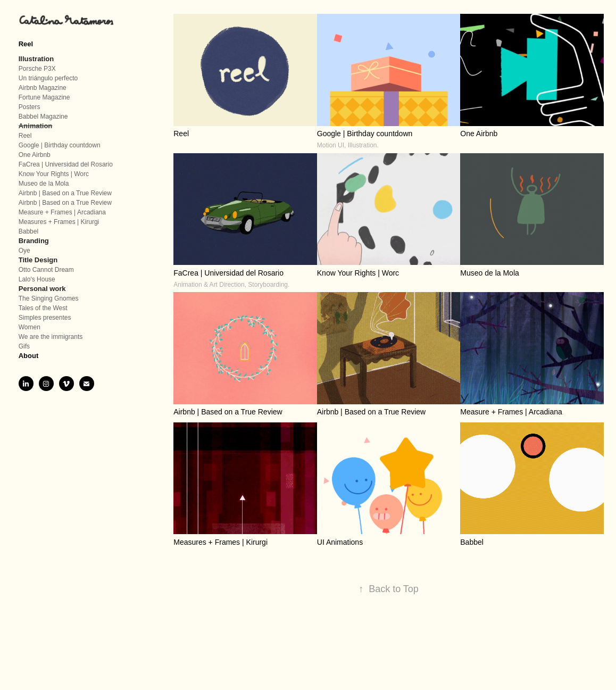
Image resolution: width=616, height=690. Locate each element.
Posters (30, 107)
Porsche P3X (37, 69)
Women (30, 327)
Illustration (36, 59)
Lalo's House (37, 279)
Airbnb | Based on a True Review (65, 193)
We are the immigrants (51, 337)
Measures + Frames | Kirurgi (59, 222)
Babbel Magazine (43, 117)
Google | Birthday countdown (60, 145)
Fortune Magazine (44, 97)
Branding (34, 241)
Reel (26, 44)
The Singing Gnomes (49, 298)
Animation (36, 126)
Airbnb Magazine (43, 88)
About (29, 356)
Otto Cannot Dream (46, 270)
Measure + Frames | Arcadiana (62, 212)
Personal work (42, 289)
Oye (24, 251)
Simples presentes (45, 318)
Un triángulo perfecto (48, 78)
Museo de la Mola (44, 184)
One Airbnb (35, 155)
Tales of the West (43, 308)
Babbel (28, 231)
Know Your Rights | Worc (54, 174)
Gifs (24, 346)
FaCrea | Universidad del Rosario (66, 164)
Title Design (38, 260)
